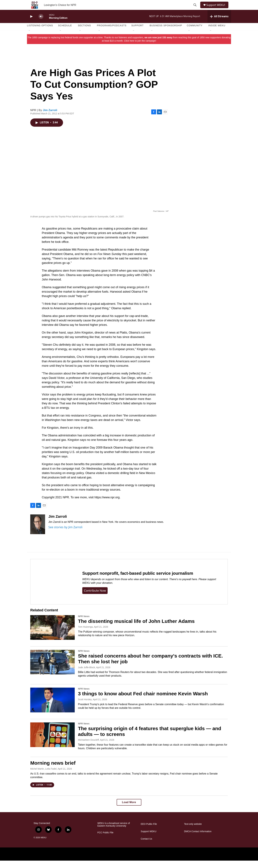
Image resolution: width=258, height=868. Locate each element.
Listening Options (40, 33)
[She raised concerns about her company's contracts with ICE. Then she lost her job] (52, 670)
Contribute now (95, 598)
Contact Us (146, 846)
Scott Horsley (85, 707)
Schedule (65, 33)
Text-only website (193, 831)
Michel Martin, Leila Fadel (43, 776)
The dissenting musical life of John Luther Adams (136, 629)
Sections (84, 33)
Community (195, 33)
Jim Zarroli (50, 118)
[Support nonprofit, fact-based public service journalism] (53, 589)
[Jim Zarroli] (38, 532)
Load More (129, 810)
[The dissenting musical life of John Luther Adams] (52, 635)
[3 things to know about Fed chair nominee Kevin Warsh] (52, 707)
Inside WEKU (217, 33)
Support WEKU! (217, 9)
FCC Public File (105, 840)
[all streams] (219, 24)
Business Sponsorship (166, 33)
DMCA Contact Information (198, 839)
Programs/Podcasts (112, 33)
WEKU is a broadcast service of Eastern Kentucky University (114, 832)
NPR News (84, 624)
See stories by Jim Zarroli (65, 534)
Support (137, 33)
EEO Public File (149, 831)
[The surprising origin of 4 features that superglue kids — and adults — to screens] (52, 742)
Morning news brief (53, 770)
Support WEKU (148, 839)
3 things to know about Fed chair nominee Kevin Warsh (143, 701)
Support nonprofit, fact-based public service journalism (138, 581)
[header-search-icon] (195, 9)
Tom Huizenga (85, 634)
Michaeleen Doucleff (88, 747)
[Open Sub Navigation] (29, 38)
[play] (31, 24)
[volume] (41, 24)
